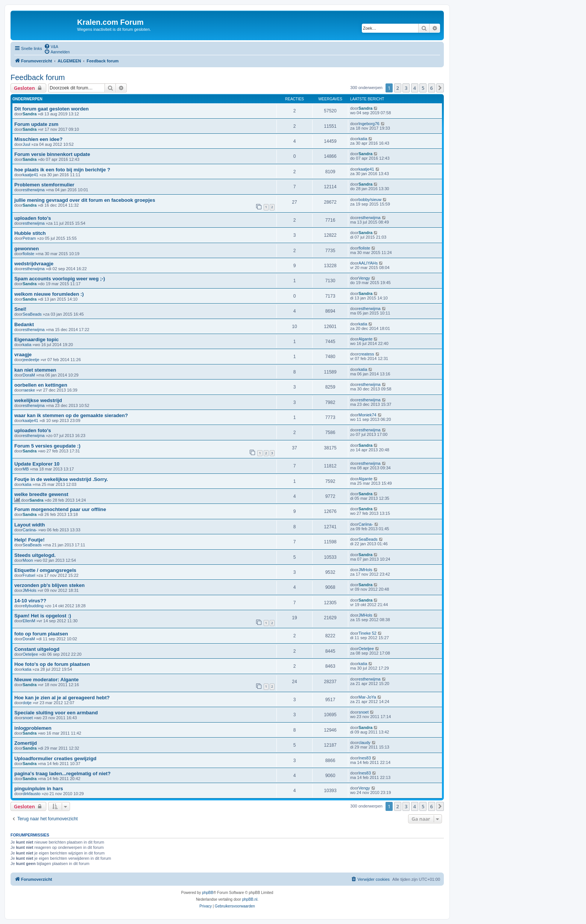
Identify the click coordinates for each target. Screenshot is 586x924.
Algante (365, 339)
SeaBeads (32, 314)
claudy (364, 743)
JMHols (365, 570)
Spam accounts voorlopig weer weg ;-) (60, 279)
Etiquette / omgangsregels (45, 570)
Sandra (30, 114)
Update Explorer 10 (37, 464)
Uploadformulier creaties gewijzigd (55, 758)
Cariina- (30, 530)
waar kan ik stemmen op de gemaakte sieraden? (71, 415)
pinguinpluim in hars (39, 789)
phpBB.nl (250, 899)
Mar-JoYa (367, 697)
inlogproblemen (33, 728)
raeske (29, 390)
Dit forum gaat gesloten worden (52, 109)
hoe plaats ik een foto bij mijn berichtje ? (62, 170)
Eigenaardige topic (36, 340)
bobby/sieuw (370, 200)
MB (26, 469)
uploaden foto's (33, 218)
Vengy (364, 278)
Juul (26, 144)
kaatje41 (30, 175)
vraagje (23, 355)
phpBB (208, 893)
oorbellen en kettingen (41, 385)
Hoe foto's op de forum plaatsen (52, 664)
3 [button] (406, 88)
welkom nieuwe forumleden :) (49, 294)
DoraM (29, 375)
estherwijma (34, 190)
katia (363, 139)
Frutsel (29, 575)
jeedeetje (31, 360)
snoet (28, 718)
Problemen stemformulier (44, 185)
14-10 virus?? (30, 601)
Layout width (30, 525)
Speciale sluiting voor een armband (56, 713)
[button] (440, 88)
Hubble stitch (30, 233)
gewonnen (27, 249)
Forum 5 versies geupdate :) (47, 446)
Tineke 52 (367, 633)
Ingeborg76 (369, 124)
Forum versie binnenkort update (52, 154)
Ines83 (365, 758)
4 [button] (415, 88)
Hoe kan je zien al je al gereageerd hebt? (62, 698)
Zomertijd (26, 743)
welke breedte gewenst (41, 494)
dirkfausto (32, 794)
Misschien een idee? (38, 139)
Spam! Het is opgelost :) (43, 616)
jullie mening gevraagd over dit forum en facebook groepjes (85, 200)
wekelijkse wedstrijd (38, 400)
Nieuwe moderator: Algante (46, 680)
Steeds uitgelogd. (35, 555)
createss (366, 354)
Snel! (20, 309)
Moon (28, 560)
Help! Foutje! (30, 540)
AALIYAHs (368, 263)
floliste (28, 254)
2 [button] (398, 88)
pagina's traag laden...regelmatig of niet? (62, 774)
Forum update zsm (36, 124)
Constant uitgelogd (37, 649)
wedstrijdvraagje (34, 264)
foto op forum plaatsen (41, 634)
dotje (27, 703)
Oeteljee (30, 654)
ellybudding (33, 606)
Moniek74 (367, 415)
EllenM (29, 621)
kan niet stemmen (35, 370)
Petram (29, 238)
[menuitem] (51, 46)
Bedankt (24, 324)
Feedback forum (38, 77)
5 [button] (423, 88)
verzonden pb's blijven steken (49, 585)
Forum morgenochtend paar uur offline (60, 509)
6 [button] (432, 88)
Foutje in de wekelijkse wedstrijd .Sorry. (61, 479)
